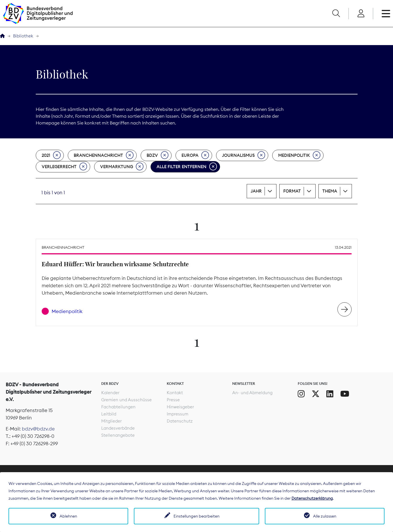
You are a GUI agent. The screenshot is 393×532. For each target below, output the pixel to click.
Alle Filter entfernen (187, 167)
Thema (330, 191)
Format (292, 191)
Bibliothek (23, 36)
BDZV (158, 155)
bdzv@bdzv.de (38, 429)
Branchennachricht (104, 155)
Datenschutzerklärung (312, 498)
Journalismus (244, 155)
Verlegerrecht (64, 167)
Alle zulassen (325, 516)
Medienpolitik (299, 155)
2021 (51, 155)
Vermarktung (122, 167)
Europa (195, 155)
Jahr (256, 191)
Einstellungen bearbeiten (196, 516)
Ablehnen (68, 516)
